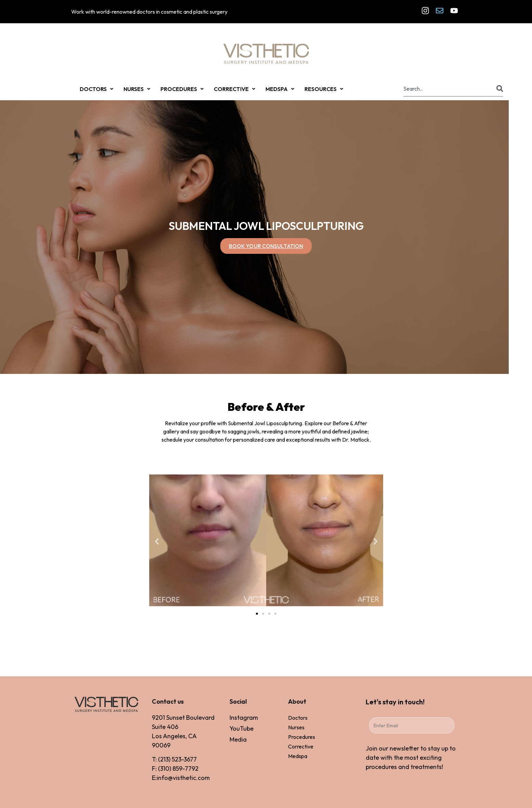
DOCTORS (96, 89)
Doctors (298, 718)
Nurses (296, 727)
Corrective (301, 746)
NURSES (137, 89)
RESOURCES (324, 89)
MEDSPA (280, 89)
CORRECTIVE (235, 89)
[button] (157, 541)
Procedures (302, 737)
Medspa (298, 756)
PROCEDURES (182, 89)
